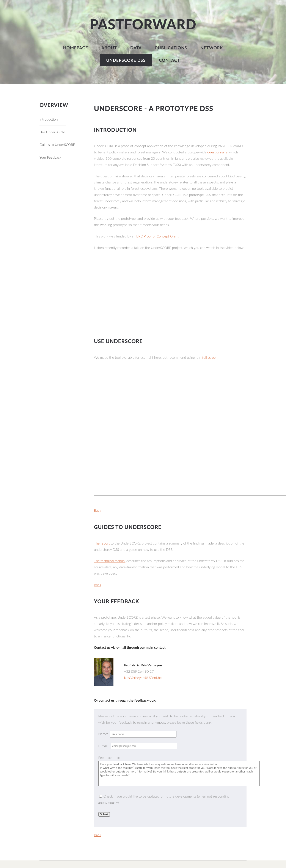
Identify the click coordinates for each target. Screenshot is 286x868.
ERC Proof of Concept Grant (157, 236)
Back (98, 510)
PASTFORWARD (143, 24)
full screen (210, 357)
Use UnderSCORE (53, 132)
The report (102, 543)
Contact (169, 60)
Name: (104, 734)
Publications (171, 48)
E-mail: (104, 746)
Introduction (49, 119)
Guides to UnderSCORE (57, 144)
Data (136, 48)
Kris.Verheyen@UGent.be (143, 678)
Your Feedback (50, 157)
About (109, 48)
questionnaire (217, 152)
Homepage (75, 48)
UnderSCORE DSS (126, 60)
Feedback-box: (109, 757)
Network (212, 48)
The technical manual (110, 561)
